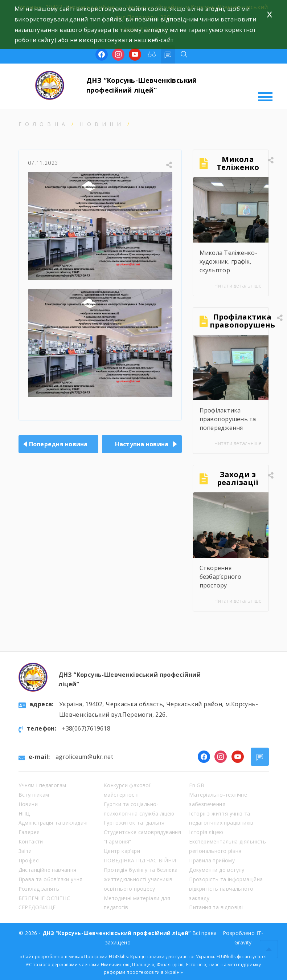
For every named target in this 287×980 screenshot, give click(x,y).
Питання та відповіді (216, 907)
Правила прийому (212, 860)
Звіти (25, 851)
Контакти (31, 841)
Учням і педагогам (42, 785)
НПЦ (24, 814)
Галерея (29, 832)
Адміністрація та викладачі (53, 823)
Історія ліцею (206, 832)
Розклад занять (39, 889)
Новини (102, 124)
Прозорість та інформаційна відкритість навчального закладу (226, 889)
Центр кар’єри (122, 851)
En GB (197, 785)
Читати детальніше (238, 286)
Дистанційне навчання (48, 870)
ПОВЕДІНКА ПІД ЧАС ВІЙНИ (140, 860)
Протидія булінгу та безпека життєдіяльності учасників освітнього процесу (141, 879)
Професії (30, 860)
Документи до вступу (217, 870)
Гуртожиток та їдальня (134, 823)
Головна (44, 124)
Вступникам (34, 795)
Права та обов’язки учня (51, 879)
